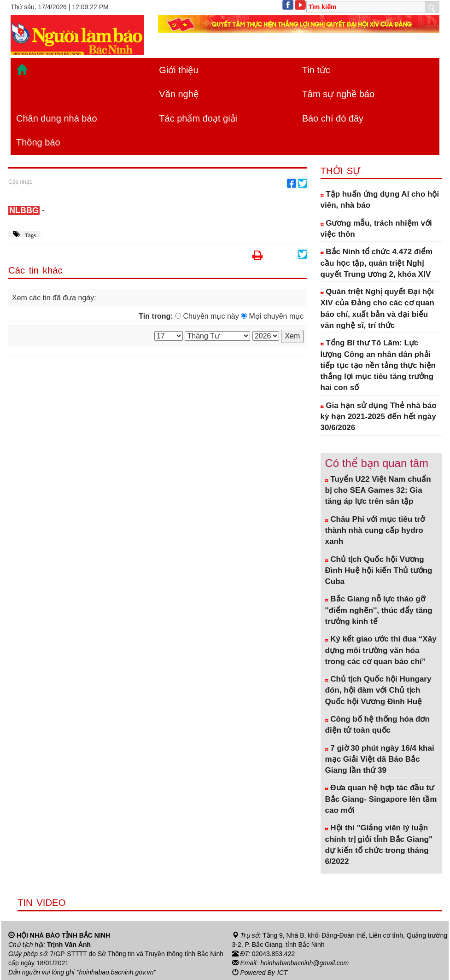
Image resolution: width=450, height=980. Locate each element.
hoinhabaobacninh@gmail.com (304, 963)
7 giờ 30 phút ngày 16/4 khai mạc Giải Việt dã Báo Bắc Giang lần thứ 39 (380, 759)
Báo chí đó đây (333, 118)
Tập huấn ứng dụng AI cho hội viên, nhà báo (380, 200)
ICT (283, 972)
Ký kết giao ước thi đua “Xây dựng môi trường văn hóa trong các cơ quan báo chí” (381, 650)
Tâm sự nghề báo (338, 94)
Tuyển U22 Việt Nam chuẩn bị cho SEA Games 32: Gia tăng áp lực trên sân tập (378, 490)
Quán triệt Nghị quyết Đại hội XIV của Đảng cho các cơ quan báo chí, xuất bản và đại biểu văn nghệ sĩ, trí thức (377, 309)
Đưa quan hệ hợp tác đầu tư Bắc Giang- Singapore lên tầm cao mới (381, 799)
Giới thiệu (178, 70)
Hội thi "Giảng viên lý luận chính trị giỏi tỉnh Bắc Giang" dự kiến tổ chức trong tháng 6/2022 (379, 845)
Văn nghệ (179, 94)
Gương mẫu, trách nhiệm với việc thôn (376, 229)
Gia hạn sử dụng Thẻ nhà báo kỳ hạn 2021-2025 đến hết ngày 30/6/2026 (379, 417)
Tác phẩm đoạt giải (198, 118)
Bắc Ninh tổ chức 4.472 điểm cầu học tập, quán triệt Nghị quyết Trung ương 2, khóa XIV (377, 263)
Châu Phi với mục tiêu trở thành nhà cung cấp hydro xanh (375, 531)
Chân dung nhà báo (57, 118)
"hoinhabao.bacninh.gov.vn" (117, 972)
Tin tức (316, 70)
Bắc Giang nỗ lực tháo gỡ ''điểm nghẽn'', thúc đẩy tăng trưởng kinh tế (379, 610)
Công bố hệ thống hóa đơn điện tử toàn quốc (377, 725)
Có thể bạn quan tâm (377, 463)
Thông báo (38, 142)
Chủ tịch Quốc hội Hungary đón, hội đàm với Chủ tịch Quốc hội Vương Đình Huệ (378, 690)
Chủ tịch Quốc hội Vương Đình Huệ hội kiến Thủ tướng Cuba (379, 571)
